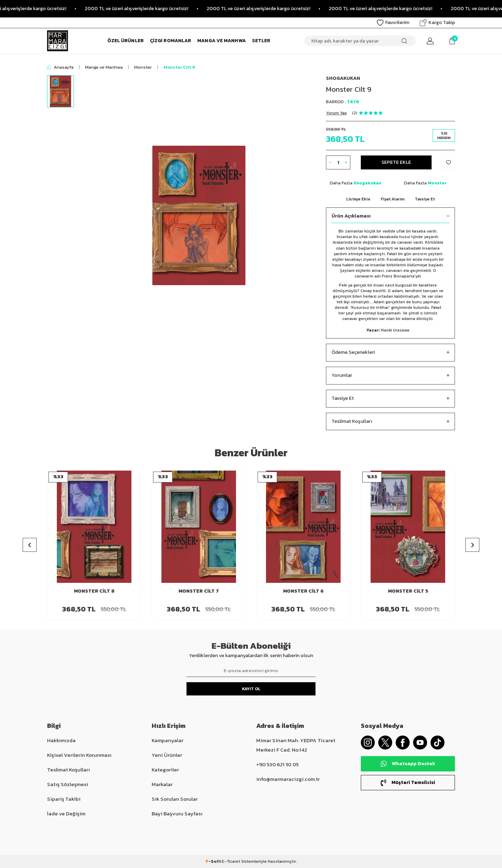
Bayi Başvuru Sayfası (177, 813)
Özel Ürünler (125, 41)
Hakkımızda (61, 740)
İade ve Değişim (66, 813)
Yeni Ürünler (167, 755)
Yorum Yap (336, 113)
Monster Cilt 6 (303, 591)
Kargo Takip (437, 22)
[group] (199, 215)
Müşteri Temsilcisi (408, 782)
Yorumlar (390, 376)
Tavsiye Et (425, 199)
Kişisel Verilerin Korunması (79, 755)
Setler (261, 41)
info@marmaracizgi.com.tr (288, 779)
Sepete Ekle (396, 162)
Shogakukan (343, 78)
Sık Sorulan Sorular (175, 799)
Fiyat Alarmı (393, 199)
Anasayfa (60, 67)
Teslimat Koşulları (390, 422)
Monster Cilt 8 (94, 591)
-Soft (214, 861)
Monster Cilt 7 (199, 591)
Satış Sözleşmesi (68, 784)
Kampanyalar (168, 740)
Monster (143, 67)
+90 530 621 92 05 (277, 764)
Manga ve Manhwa (222, 41)
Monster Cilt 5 (408, 591)
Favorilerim (393, 22)
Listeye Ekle (358, 199)
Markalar (162, 784)
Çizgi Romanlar (170, 41)
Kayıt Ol (251, 689)
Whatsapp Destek (408, 764)
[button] (30, 545)
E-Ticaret (231, 861)
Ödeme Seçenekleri (390, 353)
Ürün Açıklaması (390, 216)
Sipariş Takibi (64, 799)
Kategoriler (165, 770)
